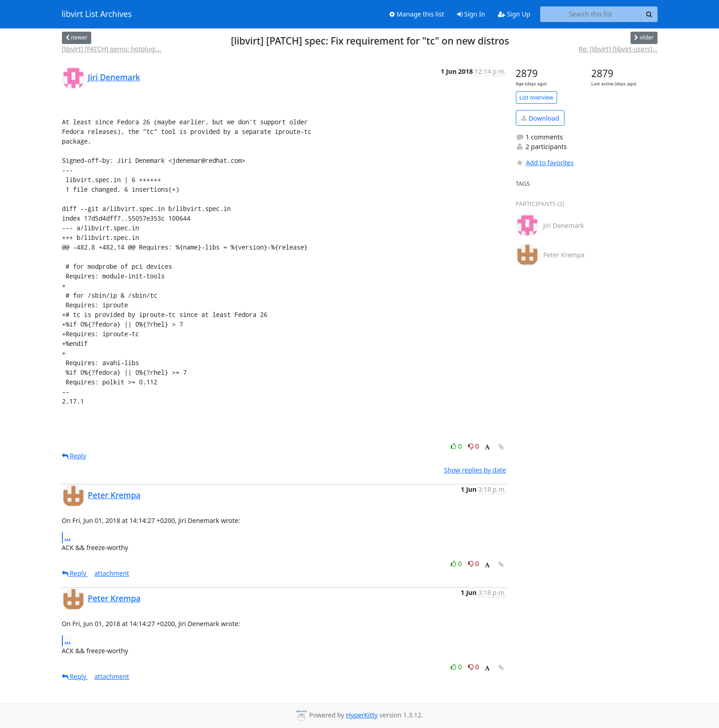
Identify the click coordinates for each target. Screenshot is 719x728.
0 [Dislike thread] (474, 446)
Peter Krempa (114, 495)
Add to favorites (545, 163)
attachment (112, 573)
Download (540, 118)
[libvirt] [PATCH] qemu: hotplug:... (112, 49)
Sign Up (514, 14)
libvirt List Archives (97, 14)
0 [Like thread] (457, 446)
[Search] (649, 14)
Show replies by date (475, 470)
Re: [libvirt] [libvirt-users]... (618, 49)
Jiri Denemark (114, 77)
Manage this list (417, 14)
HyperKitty (362, 715)
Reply (74, 456)
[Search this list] (591, 14)
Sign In (471, 14)
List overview (536, 97)
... (68, 537)
